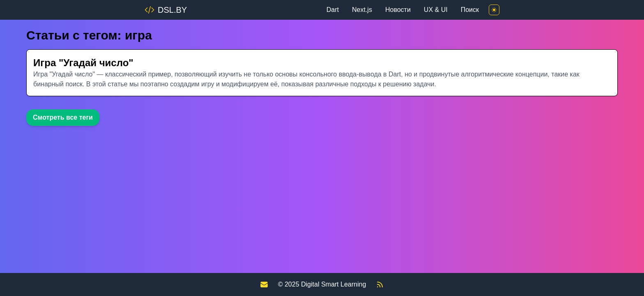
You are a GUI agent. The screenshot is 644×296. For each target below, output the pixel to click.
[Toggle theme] (494, 10)
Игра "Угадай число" (83, 63)
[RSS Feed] (380, 284)
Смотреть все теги (63, 117)
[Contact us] (264, 284)
